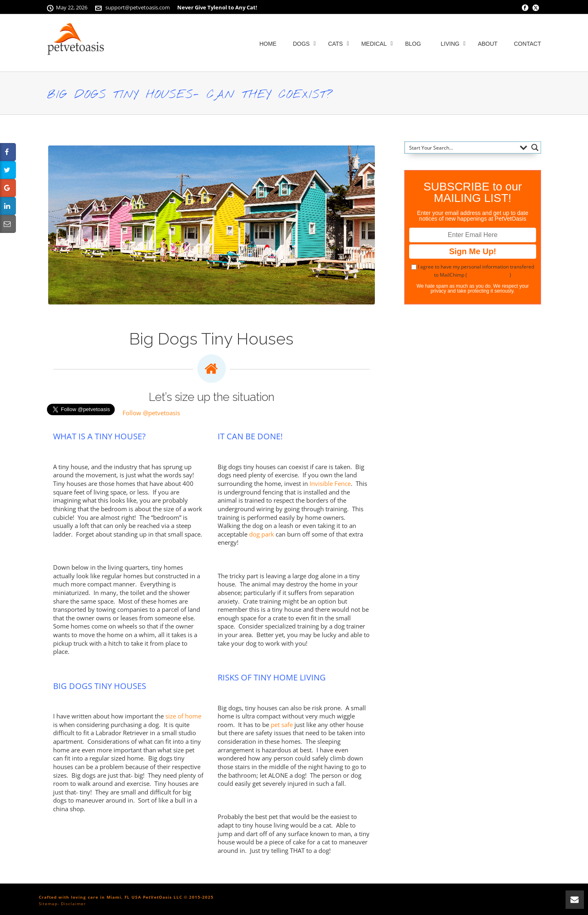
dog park (262, 534)
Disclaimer (73, 904)
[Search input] (462, 148)
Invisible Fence (330, 483)
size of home (183, 716)
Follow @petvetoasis (151, 413)
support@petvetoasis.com (138, 7)
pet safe (282, 725)
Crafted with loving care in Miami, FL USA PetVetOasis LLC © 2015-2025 (126, 897)
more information (488, 275)
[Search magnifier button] (535, 148)
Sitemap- (49, 904)
